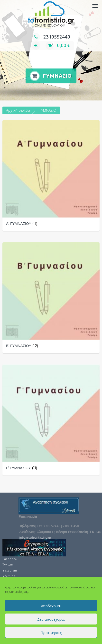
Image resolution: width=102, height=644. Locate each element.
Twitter (8, 532)
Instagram (10, 538)
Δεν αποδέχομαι (51, 619)
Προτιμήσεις (51, 633)
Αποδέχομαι (51, 606)
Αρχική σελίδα (18, 110)
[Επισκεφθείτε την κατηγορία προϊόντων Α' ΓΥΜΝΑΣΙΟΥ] (51, 176)
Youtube (9, 544)
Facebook (10, 527)
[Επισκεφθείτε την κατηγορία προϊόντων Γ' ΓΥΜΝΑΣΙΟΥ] (51, 420)
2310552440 (51, 37)
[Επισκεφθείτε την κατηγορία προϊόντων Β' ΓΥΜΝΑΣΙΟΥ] (51, 298)
